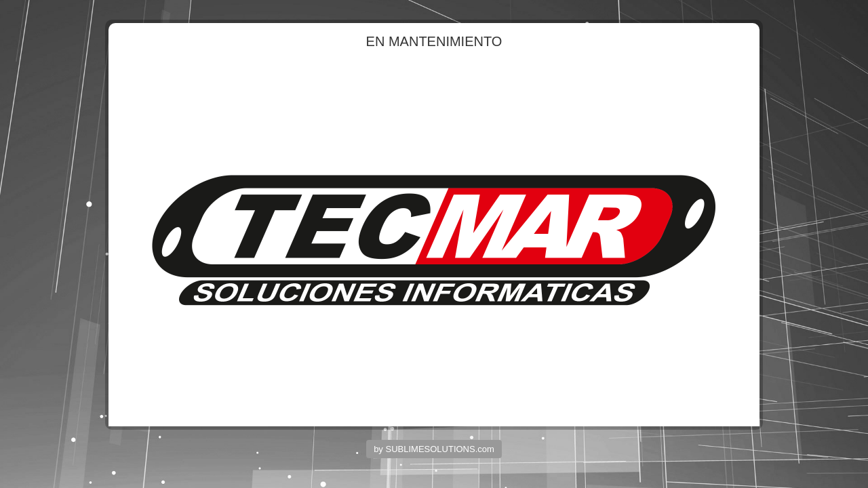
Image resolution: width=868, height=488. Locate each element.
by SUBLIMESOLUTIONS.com (434, 449)
